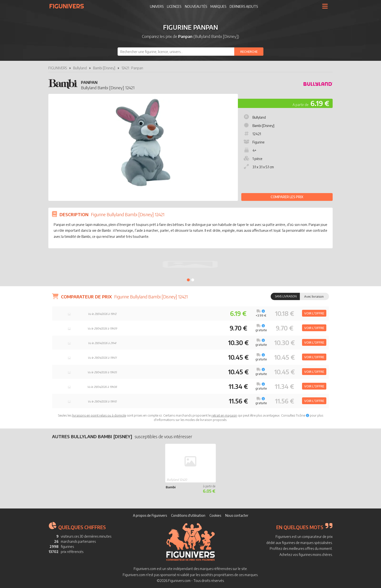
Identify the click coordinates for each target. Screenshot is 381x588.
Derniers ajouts (244, 6)
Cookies (215, 515)
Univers (157, 6)
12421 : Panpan (132, 68)
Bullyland (80, 68)
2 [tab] (193, 280)
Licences (174, 6)
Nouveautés (196, 6)
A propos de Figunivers (150, 515)
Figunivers (69, 6)
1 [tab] (188, 280)
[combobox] (190, 52)
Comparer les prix (287, 197)
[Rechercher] (249, 52)
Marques (218, 6)
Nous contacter (237, 515)
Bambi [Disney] (104, 68)
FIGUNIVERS (58, 68)
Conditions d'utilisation (188, 515)
